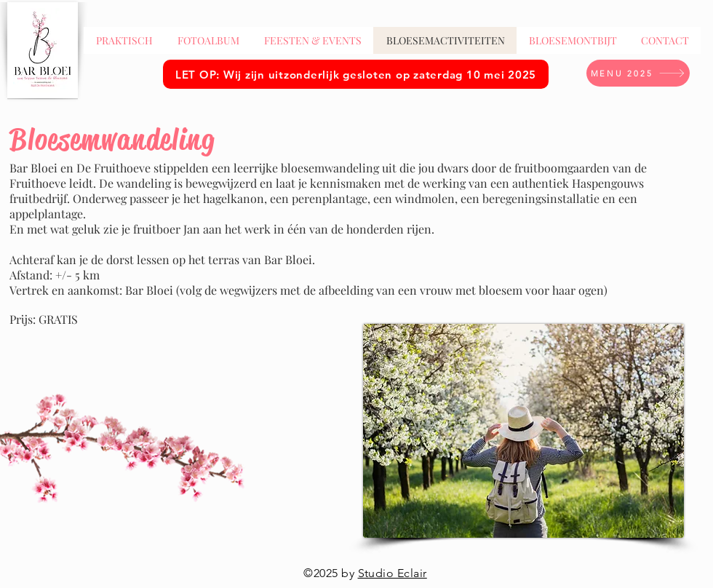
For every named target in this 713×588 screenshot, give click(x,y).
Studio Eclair (393, 573)
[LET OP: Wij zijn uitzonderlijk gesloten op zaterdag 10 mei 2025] (356, 74)
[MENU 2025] (638, 73)
